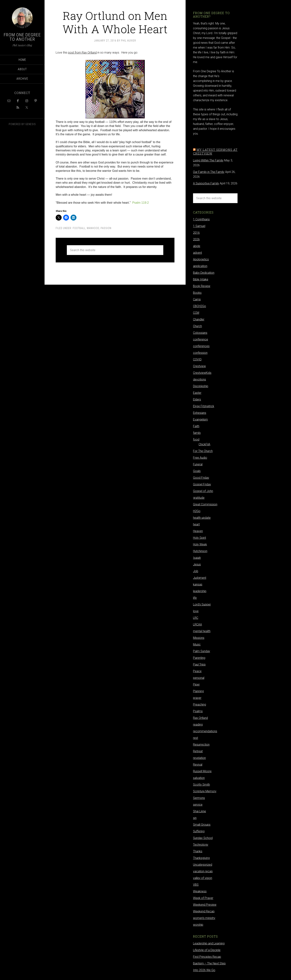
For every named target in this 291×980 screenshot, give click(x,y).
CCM (196, 313)
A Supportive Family (206, 183)
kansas (198, 584)
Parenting (199, 658)
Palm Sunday (202, 651)
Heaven (198, 531)
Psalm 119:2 (141, 203)
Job (196, 571)
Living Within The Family (208, 160)
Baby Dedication (204, 273)
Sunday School (203, 838)
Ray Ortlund (200, 718)
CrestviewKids (202, 373)
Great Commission (205, 504)
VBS (196, 885)
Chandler (199, 319)
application (200, 266)
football (79, 228)
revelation (199, 758)
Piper (196, 684)
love (196, 611)
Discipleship (201, 386)
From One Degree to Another (22, 37)
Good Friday (201, 478)
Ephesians (200, 413)
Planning (198, 691)
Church (197, 326)
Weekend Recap (204, 911)
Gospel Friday (202, 484)
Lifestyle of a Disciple (207, 950)
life (195, 598)
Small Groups (202, 825)
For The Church (203, 451)
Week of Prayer (203, 898)
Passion (106, 228)
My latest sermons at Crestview (215, 151)
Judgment (200, 578)
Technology (201, 845)
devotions (200, 379)
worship (198, 925)
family (197, 433)
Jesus (197, 564)
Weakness (200, 891)
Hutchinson (200, 551)
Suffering (199, 831)
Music (197, 644)
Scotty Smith (201, 785)
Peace (197, 671)
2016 (196, 233)
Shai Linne (200, 811)
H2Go (197, 511)
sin (195, 818)
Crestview (199, 366)
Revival (198, 765)
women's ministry (204, 918)
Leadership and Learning (209, 943)
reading (198, 725)
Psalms (198, 711)
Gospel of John (203, 491)
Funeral (198, 464)
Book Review (202, 286)
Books (197, 293)
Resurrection (201, 745)
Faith (196, 426)
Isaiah (197, 558)
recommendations (205, 731)
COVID (197, 359)
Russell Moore (202, 771)
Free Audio (200, 458)
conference (201, 339)
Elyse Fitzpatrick (204, 406)
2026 (196, 239)
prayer (197, 698)
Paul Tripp (199, 664)
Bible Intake (201, 279)
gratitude (199, 498)
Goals (197, 471)
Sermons (199, 798)
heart (196, 524)
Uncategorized (203, 865)
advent (197, 253)
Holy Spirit (200, 538)
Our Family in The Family (209, 172)
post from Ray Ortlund (82, 53)
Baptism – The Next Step (209, 963)
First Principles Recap (207, 957)
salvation (199, 778)
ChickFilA (204, 444)
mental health (202, 631)
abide (197, 246)
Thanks (198, 851)
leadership (200, 591)
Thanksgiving (201, 858)
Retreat (198, 751)
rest (196, 738)
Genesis (31, 124)
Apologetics (201, 259)
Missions (199, 638)
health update (202, 518)
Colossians (200, 333)
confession (200, 353)
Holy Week (200, 544)
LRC (196, 618)
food (196, 439)
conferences (201, 346)
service (198, 805)
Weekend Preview (205, 905)
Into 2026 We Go (204, 970)
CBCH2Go (200, 306)
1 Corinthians (201, 219)
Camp (197, 299)
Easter (197, 393)
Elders (197, 399)
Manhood (93, 228)
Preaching (200, 705)
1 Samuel (199, 226)
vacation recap (203, 871)
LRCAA (197, 624)
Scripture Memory (205, 791)
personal (199, 678)
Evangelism (200, 419)
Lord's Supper (202, 604)
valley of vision (203, 878)
